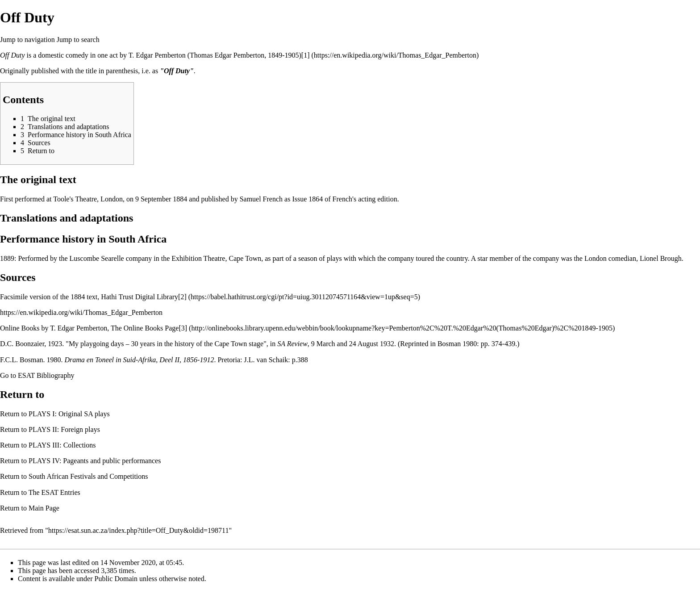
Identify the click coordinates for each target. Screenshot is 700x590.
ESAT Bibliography (46, 375)
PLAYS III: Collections (62, 445)
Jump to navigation (27, 40)
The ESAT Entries (54, 492)
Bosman (449, 344)
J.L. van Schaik (266, 360)
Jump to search (78, 40)
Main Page (44, 508)
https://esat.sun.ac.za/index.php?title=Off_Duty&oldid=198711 (139, 530)
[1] (306, 55)
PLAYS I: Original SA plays (69, 414)
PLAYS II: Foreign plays (64, 429)
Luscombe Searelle (97, 258)
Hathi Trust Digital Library (140, 297)
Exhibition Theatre (198, 258)
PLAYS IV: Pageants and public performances (95, 461)
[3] (183, 328)
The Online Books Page (145, 328)
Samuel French (261, 199)
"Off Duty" (177, 71)
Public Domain (116, 579)
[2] (182, 297)
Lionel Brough (661, 258)
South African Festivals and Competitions (88, 476)
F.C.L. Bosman (22, 360)
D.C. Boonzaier (22, 344)
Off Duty (12, 55)
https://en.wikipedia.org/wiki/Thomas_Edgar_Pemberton (81, 312)
